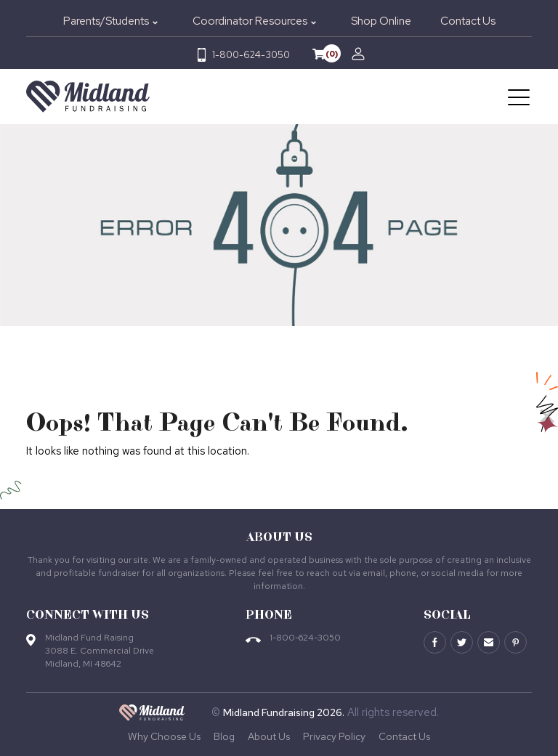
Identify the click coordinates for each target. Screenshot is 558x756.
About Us (269, 736)
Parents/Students (106, 21)
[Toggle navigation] (520, 97)
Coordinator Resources (250, 21)
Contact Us (468, 21)
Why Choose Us (164, 736)
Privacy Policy (334, 736)
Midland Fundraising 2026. (284, 712)
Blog (224, 736)
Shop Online (381, 21)
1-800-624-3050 (251, 55)
